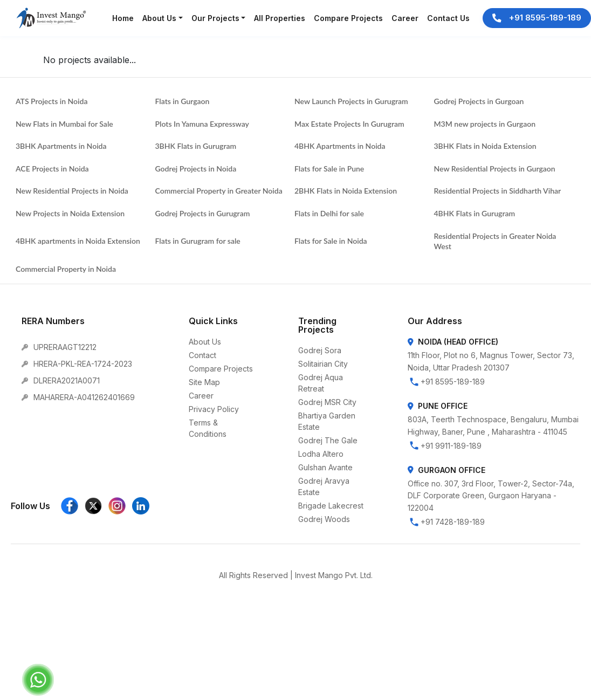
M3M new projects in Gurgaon (485, 124)
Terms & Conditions (208, 428)
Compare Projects (221, 369)
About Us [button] (159, 18)
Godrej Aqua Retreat (321, 383)
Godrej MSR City (327, 402)
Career (201, 396)
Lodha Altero (321, 454)
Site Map (204, 382)
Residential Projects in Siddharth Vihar (498, 191)
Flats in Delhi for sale (329, 213)
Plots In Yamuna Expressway (202, 124)
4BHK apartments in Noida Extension (78, 241)
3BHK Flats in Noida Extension (485, 146)
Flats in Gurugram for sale (198, 241)
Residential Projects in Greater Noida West (495, 241)
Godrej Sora (320, 350)
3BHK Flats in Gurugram (196, 146)
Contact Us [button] (448, 18)
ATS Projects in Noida (51, 101)
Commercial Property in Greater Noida (219, 191)
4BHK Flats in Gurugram (475, 213)
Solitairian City (323, 364)
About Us (205, 342)
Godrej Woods (324, 519)
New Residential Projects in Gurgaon (495, 169)
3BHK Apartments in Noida (61, 146)
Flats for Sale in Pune (329, 169)
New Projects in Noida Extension (70, 213)
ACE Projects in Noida (52, 169)
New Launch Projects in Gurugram (351, 101)
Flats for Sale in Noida (331, 241)
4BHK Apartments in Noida (340, 146)
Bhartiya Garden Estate (327, 421)
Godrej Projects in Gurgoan (479, 101)
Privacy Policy (214, 409)
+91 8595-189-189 (537, 18)
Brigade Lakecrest (331, 506)
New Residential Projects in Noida (72, 191)
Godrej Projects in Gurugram (203, 213)
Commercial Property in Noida (66, 269)
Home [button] (123, 18)
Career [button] (405, 18)
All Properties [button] (280, 18)
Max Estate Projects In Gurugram (349, 124)
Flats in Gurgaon (183, 101)
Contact (202, 355)
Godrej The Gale (328, 440)
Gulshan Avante (325, 467)
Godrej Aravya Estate (324, 486)
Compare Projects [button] (348, 18)
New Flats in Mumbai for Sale (64, 124)
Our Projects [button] (215, 18)
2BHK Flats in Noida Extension (346, 191)
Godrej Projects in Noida (196, 169)
